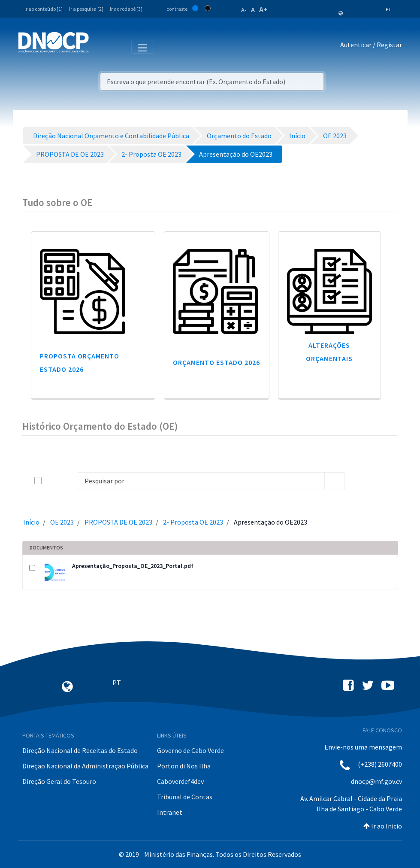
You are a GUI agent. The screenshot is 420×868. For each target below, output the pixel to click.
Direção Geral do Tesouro (59, 781)
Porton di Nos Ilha (184, 766)
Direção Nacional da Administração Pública (85, 766)
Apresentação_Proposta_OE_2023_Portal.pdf (133, 566)
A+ (263, 9)
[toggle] (52, 481)
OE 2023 (62, 522)
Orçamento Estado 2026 (216, 362)
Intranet (170, 812)
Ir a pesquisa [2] (86, 9)
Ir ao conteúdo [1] (44, 9)
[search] (335, 481)
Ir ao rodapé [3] (126, 9)
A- (244, 10)
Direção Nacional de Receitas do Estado (80, 750)
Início (31, 522)
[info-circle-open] (359, 481)
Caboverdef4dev (180, 781)
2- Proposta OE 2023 (193, 522)
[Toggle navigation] (100, 46)
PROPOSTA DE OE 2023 (118, 522)
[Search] (201, 481)
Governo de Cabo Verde (190, 750)
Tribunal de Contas (185, 797)
